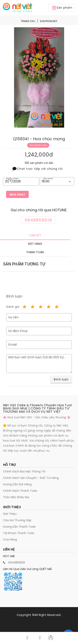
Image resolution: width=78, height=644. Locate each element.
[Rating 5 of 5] (57, 307)
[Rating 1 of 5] (25, 307)
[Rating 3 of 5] (41, 307)
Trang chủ (28, 21)
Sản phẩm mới (48, 21)
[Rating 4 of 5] (49, 307)
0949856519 (16, 563)
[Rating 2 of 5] (33, 307)
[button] (62, 8)
